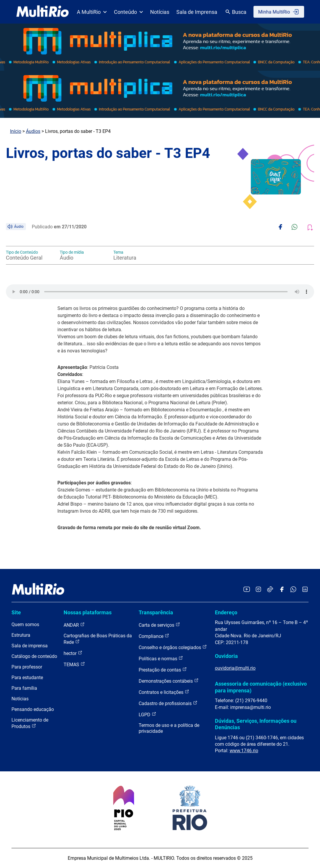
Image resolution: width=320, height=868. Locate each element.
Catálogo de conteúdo (34, 656)
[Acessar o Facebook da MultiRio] (282, 590)
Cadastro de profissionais (168, 703)
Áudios (33, 131)
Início (16, 131)
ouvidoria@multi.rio (235, 668)
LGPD (147, 714)
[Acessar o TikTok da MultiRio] (270, 590)
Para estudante (27, 678)
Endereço (226, 612)
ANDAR (74, 625)
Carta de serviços (159, 625)
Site (16, 612)
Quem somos (25, 624)
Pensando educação (33, 709)
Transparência (156, 612)
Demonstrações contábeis (169, 681)
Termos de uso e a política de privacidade (169, 728)
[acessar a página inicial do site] (43, 12)
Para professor (27, 667)
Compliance (154, 636)
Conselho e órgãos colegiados (173, 647)
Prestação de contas (163, 670)
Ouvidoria (226, 656)
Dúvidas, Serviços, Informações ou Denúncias (256, 724)
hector (73, 653)
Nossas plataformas (88, 612)
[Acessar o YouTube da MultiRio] (247, 590)
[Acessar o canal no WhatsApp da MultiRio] (293, 590)
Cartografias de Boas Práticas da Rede (98, 639)
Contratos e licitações (164, 692)
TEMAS (74, 664)
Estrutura (21, 635)
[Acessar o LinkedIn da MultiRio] (305, 590)
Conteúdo (129, 12)
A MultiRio (92, 12)
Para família (24, 688)
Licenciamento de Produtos (30, 723)
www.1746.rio (244, 751)
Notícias (160, 12)
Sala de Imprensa (197, 12)
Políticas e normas (161, 658)
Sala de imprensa (30, 646)
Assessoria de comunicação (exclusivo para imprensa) (261, 687)
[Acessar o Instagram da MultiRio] (258, 590)
